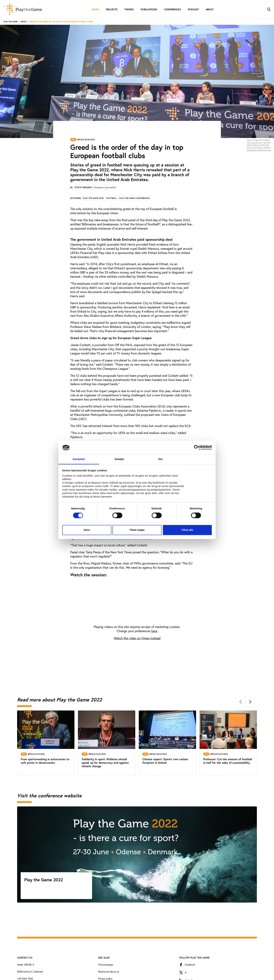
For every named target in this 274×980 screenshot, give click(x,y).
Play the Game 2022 (93, 198)
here (154, 631)
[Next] (250, 702)
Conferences (172, 9)
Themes (129, 9)
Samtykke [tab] (79, 459)
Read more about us (109, 972)
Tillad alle (187, 530)
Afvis (87, 530)
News (95, 9)
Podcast (193, 9)
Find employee (106, 965)
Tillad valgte (137, 530)
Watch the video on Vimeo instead (137, 638)
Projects (112, 9)
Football (112, 198)
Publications (149, 9)
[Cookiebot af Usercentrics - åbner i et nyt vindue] (197, 448)
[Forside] (23, 9)
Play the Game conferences (135, 198)
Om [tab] (160, 459)
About (210, 9)
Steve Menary (95, 187)
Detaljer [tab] (120, 459)
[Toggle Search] (269, 9)
